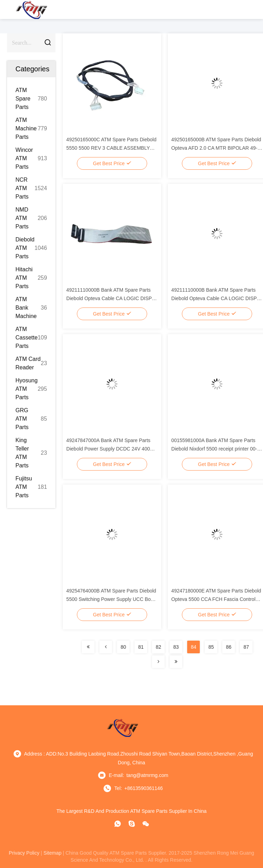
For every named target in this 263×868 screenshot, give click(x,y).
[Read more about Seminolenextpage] (88, 647)
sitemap (52, 853)
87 (246, 647)
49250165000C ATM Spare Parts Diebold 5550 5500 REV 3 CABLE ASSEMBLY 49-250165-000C (111, 148)
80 (123, 647)
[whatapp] (118, 824)
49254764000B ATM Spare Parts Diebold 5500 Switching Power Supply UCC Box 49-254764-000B (111, 599)
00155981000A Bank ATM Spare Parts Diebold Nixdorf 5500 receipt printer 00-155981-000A (214, 449)
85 (211, 647)
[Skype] (132, 824)
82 (158, 647)
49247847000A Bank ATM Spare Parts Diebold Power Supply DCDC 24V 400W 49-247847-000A (110, 449)
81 (141, 647)
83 (176, 647)
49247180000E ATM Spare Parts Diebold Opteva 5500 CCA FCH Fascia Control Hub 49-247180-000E (216, 599)
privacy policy (24, 853)
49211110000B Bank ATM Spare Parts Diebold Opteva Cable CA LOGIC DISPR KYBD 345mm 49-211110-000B (111, 298)
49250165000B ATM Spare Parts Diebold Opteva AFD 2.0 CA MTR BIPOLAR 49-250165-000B (216, 148)
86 (229, 647)
